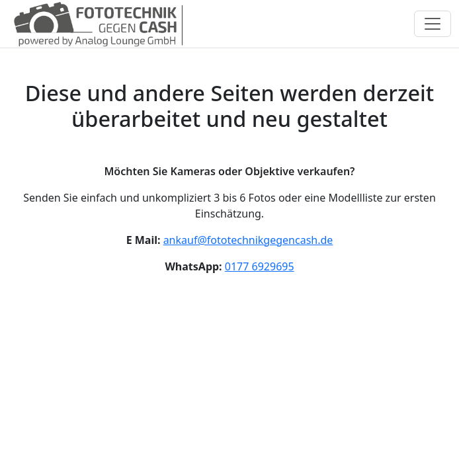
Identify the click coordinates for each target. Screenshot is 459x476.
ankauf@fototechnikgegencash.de (248, 240)
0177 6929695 (260, 266)
